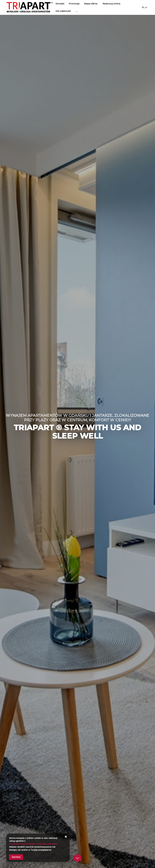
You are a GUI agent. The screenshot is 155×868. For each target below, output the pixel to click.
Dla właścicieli (64, 11)
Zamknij (16, 857)
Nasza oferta (92, 4)
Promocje (75, 4)
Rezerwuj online (113, 4)
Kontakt (61, 4)
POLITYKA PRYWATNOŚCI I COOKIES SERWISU (33, 844)
